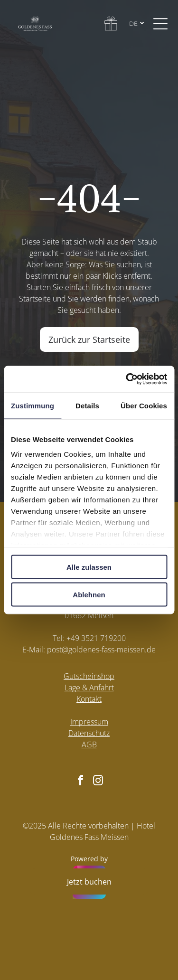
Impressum (89, 722)
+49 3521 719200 (96, 638)
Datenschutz (89, 733)
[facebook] (80, 782)
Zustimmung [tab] (33, 405)
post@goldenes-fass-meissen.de (101, 650)
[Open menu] (160, 24)
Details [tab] (87, 405)
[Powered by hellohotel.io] (89, 883)
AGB (89, 744)
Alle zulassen (89, 567)
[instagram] (98, 782)
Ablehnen (89, 595)
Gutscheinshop (89, 676)
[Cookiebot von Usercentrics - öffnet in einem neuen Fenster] (127, 379)
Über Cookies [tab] (144, 405)
